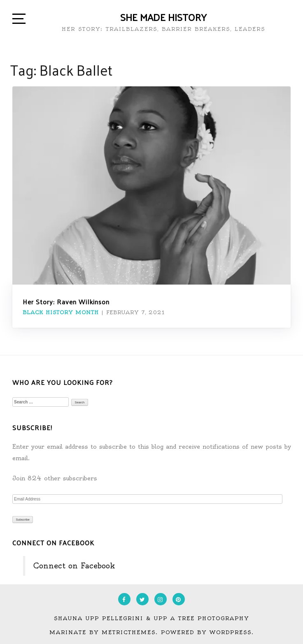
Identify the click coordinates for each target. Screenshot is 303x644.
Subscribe (23, 520)
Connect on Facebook (53, 543)
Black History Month (61, 312)
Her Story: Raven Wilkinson (66, 302)
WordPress (231, 632)
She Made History (163, 17)
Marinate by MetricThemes (103, 632)
